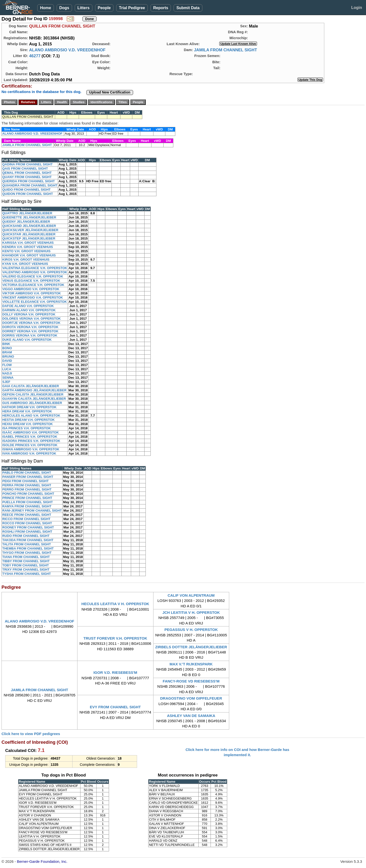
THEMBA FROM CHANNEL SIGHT (28, 548)
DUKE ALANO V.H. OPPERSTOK (27, 340)
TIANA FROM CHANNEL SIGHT (26, 557)
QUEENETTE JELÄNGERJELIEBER (29, 217)
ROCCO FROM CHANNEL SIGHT (27, 523)
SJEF (6, 382)
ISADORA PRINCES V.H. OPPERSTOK (31, 441)
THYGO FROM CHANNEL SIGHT (27, 553)
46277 (35, 56)
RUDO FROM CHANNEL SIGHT (26, 536)
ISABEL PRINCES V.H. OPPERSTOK (30, 437)
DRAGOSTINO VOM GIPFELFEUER (191, 698)
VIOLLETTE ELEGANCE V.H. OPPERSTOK (35, 302)
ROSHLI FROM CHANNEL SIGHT (27, 532)
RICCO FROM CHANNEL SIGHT (26, 519)
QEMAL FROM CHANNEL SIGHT (27, 173)
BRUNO (8, 356)
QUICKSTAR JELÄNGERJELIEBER (29, 234)
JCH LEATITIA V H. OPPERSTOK (191, 612)
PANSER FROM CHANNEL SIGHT (28, 477)
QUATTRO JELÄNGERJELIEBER (27, 213)
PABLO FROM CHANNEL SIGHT (27, 473)
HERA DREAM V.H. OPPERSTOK (27, 411)
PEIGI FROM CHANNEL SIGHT (25, 481)
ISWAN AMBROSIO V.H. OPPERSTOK (31, 449)
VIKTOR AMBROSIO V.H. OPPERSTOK (32, 293)
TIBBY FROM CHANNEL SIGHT (26, 561)
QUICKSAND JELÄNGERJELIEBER (29, 226)
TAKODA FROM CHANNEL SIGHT (28, 540)
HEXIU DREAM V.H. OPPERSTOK (28, 424)
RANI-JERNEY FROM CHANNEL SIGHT (32, 511)
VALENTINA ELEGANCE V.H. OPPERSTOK (35, 268)
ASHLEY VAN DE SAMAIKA (191, 716)
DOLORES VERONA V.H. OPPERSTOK (32, 319)
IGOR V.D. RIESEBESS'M (115, 672)
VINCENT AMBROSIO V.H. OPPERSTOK (33, 297)
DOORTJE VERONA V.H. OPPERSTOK (31, 323)
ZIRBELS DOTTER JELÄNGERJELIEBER (191, 647)
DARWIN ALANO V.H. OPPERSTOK (29, 310)
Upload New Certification (110, 92)
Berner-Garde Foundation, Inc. (42, 861)
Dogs (64, 8)
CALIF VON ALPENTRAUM (191, 595)
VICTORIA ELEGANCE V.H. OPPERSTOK (33, 285)
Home (45, 8)
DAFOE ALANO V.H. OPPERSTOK (28, 306)
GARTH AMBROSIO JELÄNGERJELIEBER (34, 390)
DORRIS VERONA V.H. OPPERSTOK (30, 335)
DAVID (7, 361)
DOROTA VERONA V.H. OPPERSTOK (30, 327)
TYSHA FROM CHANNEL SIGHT (27, 574)
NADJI (7, 373)
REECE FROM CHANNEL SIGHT (27, 515)
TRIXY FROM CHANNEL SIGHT (26, 570)
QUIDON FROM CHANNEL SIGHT (28, 194)
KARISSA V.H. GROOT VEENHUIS (28, 243)
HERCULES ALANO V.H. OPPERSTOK (31, 416)
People (104, 8)
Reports (161, 8)
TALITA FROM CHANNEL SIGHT (27, 544)
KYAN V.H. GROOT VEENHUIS (25, 264)
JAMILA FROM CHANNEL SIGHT (225, 50)
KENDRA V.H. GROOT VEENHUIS (28, 247)
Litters (84, 8)
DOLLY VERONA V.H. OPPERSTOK (29, 314)
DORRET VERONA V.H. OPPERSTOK (30, 331)
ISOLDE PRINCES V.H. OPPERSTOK (30, 445)
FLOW (7, 365)
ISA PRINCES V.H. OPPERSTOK (26, 428)
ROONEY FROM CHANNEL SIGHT (28, 527)
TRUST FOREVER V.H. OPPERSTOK (115, 638)
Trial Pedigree (132, 8)
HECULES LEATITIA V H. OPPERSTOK (115, 604)
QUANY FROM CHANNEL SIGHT (27, 177)
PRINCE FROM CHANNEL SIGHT (27, 498)
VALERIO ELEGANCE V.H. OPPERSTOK (33, 276)
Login (357, 8)
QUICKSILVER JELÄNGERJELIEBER (30, 230)
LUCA (7, 369)
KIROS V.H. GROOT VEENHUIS (26, 260)
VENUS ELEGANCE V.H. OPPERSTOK (31, 281)
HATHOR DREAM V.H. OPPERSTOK (29, 407)
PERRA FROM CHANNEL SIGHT (27, 485)
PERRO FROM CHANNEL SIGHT (27, 489)
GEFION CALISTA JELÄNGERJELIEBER (33, 394)
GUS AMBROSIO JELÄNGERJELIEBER (32, 403)
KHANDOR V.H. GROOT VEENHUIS (29, 255)
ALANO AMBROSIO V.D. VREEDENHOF (67, 50)
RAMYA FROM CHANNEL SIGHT (27, 506)
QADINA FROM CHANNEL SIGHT (27, 164)
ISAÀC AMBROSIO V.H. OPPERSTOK (31, 432)
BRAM (7, 352)
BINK (6, 344)
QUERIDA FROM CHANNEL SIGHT (29, 181)
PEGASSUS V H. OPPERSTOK (191, 630)
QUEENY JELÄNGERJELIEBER (26, 222)
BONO (7, 348)
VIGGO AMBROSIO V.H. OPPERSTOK (31, 289)
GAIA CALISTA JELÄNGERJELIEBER (31, 386)
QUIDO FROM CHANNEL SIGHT (26, 190)
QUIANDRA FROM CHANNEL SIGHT (30, 185)
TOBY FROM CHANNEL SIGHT (26, 565)
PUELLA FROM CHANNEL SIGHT (28, 502)
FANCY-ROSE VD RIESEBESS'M (191, 681)
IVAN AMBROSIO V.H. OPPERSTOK (29, 453)
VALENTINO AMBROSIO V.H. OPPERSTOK (35, 272)
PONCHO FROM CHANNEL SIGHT (28, 494)
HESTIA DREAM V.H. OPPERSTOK (28, 420)
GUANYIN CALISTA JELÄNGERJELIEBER (34, 399)
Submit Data (188, 8)
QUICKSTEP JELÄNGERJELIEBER (29, 238)
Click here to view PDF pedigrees (31, 734)
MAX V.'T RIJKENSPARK (191, 664)
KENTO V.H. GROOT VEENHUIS (26, 251)
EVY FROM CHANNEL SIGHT (115, 707)
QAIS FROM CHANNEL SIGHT (25, 169)
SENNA (8, 378)
